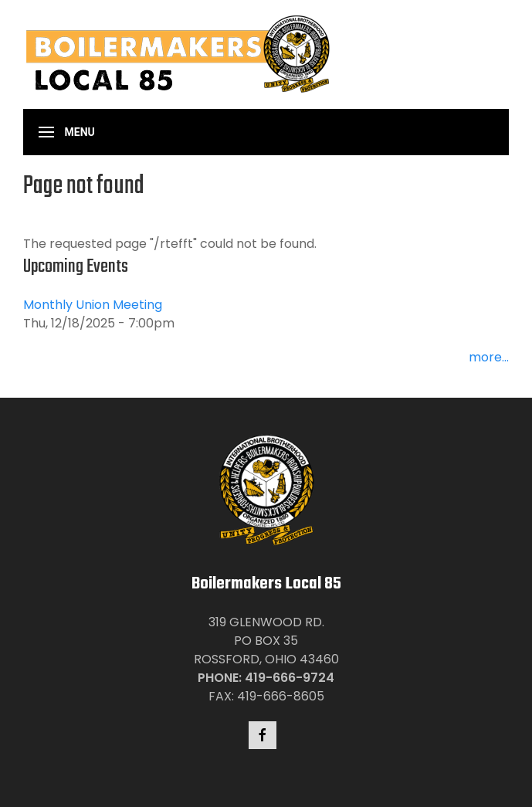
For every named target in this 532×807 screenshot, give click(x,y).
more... (489, 357)
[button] (67, 132)
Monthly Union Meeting (93, 305)
